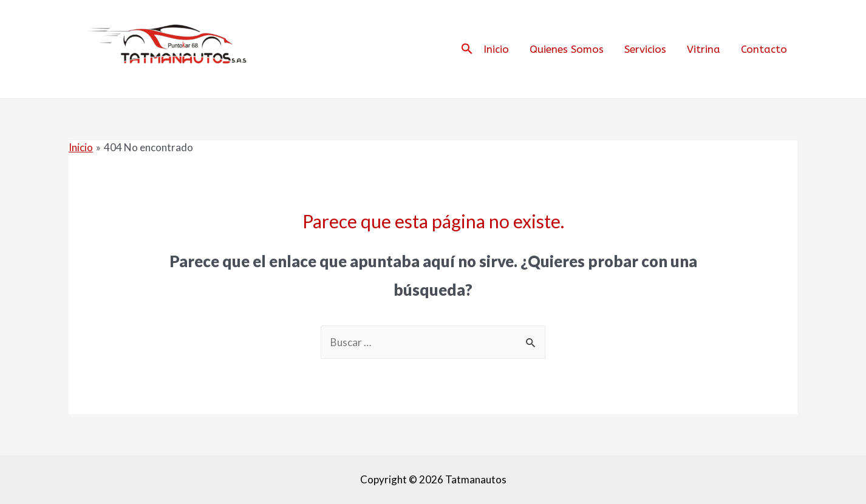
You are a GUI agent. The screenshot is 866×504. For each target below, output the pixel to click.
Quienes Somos (567, 49)
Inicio (496, 49)
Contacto (764, 49)
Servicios (645, 49)
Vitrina (704, 49)
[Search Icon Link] (467, 49)
